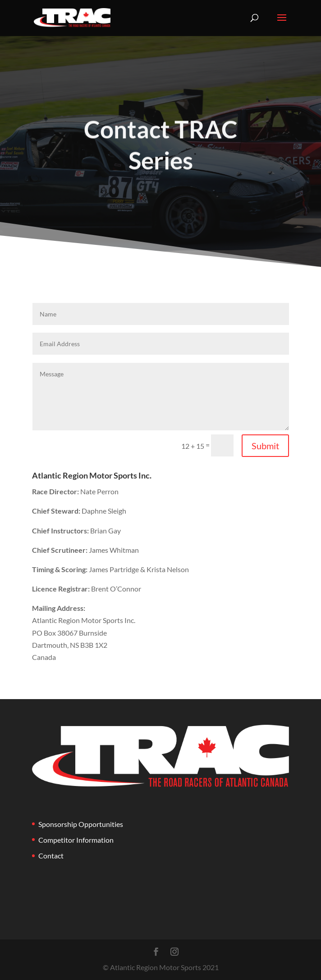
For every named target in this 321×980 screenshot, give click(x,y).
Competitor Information (76, 840)
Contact (51, 856)
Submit (265, 446)
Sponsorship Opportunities (81, 824)
